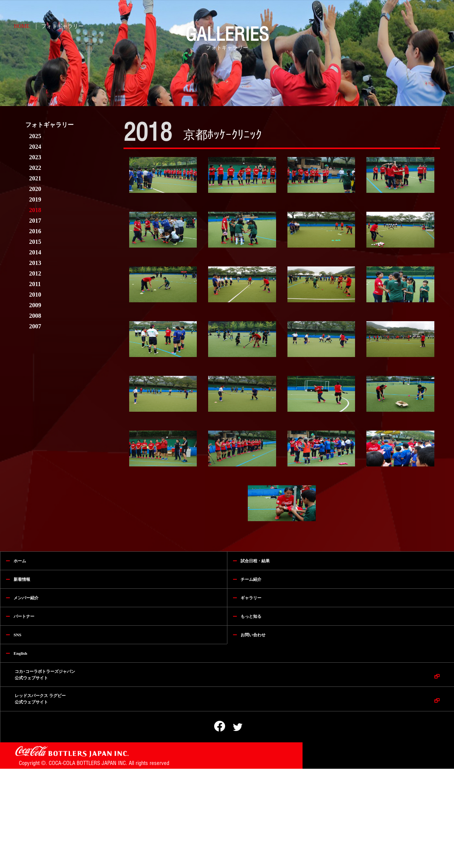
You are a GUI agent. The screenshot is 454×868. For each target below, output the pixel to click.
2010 (35, 295)
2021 (35, 178)
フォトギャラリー (62, 26)
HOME (22, 26)
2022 (35, 168)
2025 (35, 136)
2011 (35, 284)
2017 (35, 221)
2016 (35, 231)
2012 (35, 273)
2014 (35, 252)
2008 (35, 316)
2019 (35, 199)
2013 (35, 263)
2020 (35, 189)
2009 (35, 305)
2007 (35, 326)
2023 (35, 157)
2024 (35, 147)
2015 (35, 242)
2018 (35, 210)
